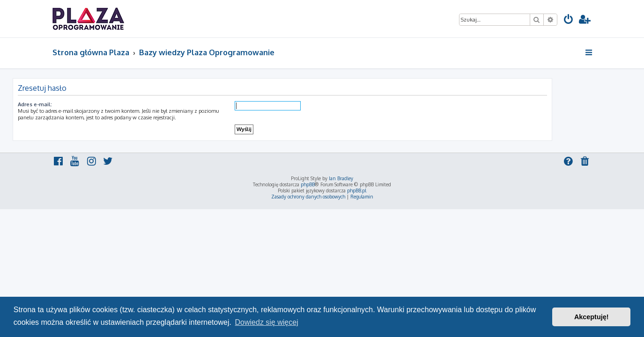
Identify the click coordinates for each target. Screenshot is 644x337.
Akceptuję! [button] (592, 317)
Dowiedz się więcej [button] (267, 322)
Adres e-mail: (75, 104)
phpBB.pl (357, 190)
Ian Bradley (341, 178)
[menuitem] (569, 20)
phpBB (308, 184)
